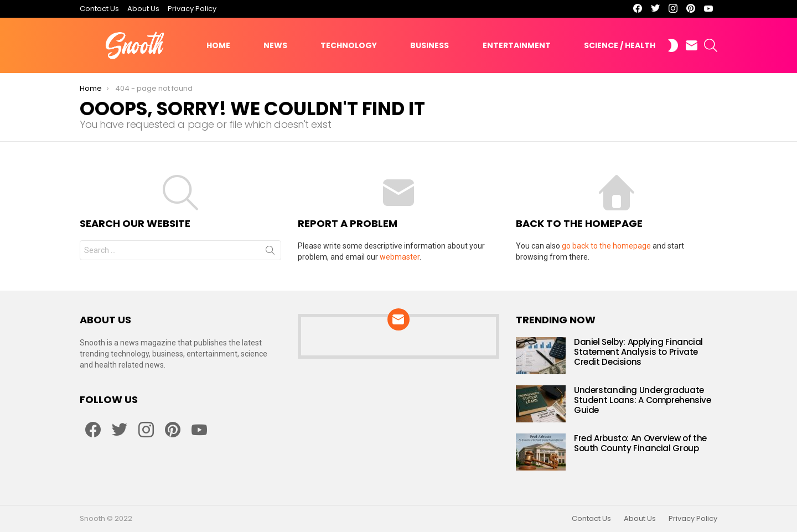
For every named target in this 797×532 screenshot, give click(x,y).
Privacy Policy (192, 9)
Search (270, 252)
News (275, 45)
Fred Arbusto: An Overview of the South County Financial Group (640, 443)
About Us (143, 9)
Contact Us (99, 9)
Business (429, 45)
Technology (349, 45)
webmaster (400, 257)
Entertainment (517, 45)
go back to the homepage (606, 246)
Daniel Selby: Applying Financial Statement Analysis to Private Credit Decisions (638, 352)
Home (218, 45)
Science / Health (620, 45)
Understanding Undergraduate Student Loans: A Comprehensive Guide (643, 400)
